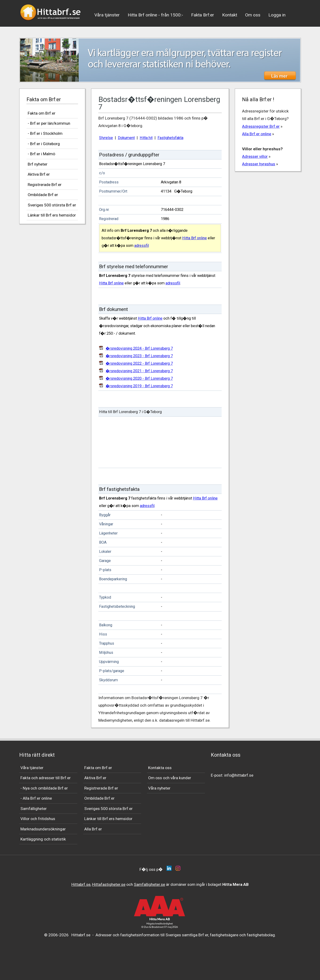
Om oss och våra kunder (170, 778)
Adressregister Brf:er (261, 126)
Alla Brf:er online (257, 134)
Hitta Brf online (195, 238)
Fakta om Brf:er (42, 113)
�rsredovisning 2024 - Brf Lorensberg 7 (139, 348)
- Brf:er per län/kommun (49, 123)
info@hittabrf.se (239, 775)
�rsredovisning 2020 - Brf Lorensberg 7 (139, 378)
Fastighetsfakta (170, 138)
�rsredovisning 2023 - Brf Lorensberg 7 (139, 356)
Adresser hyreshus (259, 164)
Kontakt (230, 15)
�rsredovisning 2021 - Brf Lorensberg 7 (139, 371)
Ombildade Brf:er (43, 195)
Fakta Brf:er (203, 15)
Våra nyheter (159, 788)
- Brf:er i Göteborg (44, 144)
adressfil (142, 246)
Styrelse (106, 138)
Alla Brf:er (93, 829)
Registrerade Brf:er (45, 185)
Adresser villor (255, 156)
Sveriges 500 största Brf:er (52, 205)
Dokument (126, 138)
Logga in (277, 15)
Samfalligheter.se (149, 884)
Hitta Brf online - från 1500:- (155, 15)
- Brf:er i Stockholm (45, 133)
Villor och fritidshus (38, 819)
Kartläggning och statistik (43, 839)
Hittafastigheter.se (109, 884)
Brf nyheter (38, 164)
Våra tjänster (107, 15)
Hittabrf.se (81, 884)
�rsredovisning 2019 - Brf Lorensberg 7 (139, 386)
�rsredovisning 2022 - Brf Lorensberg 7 (139, 363)
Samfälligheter (34, 809)
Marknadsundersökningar (43, 829)
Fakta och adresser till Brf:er (46, 778)
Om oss (253, 15)
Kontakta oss (160, 768)
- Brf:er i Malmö (41, 154)
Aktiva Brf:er (39, 174)
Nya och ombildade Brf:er (45, 788)
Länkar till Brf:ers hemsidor (52, 215)
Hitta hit (146, 138)
